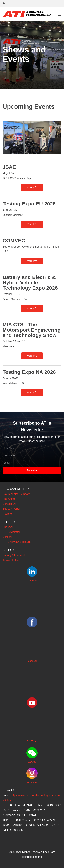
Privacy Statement (14, 555)
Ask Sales (9, 499)
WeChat (32, 762)
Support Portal (11, 509)
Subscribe (32, 470)
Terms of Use (11, 560)
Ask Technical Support (16, 494)
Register (8, 514)
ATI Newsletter (11, 532)
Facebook (32, 661)
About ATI (8, 527)
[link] (32, 123)
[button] (4, 4)
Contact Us (9, 504)
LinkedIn (32, 580)
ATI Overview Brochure (17, 542)
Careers (7, 537)
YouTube (32, 741)
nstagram (32, 782)
